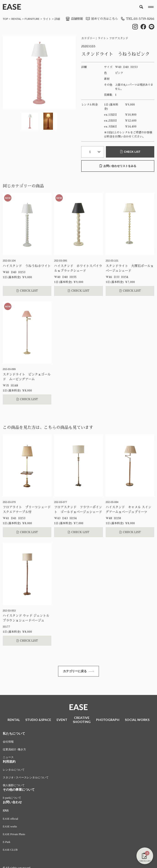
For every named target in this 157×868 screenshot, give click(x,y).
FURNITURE (32, 19)
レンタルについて (14, 770)
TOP (5, 19)
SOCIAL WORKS (137, 720)
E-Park (7, 843)
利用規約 (9, 762)
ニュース (8, 758)
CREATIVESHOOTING (82, 720)
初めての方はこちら (99, 19)
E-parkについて (12, 798)
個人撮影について (14, 786)
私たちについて (14, 734)
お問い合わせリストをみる (118, 166)
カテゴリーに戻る (78, 671)
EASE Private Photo (14, 835)
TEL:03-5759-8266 (137, 19)
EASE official (10, 819)
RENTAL (16, 19)
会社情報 (8, 742)
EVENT (62, 720)
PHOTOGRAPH (108, 720)
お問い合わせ (12, 803)
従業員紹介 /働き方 (14, 750)
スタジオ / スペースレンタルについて (26, 778)
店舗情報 (70, 19)
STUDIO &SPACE (38, 720)
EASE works (10, 827)
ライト (47, 19)
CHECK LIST (130, 152)
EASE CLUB (10, 850)
